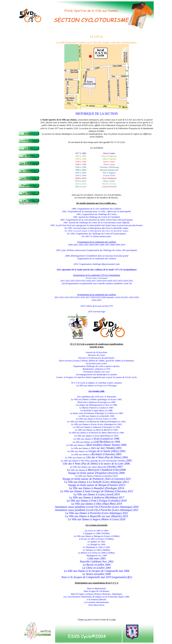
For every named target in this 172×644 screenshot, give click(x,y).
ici (86, 620)
